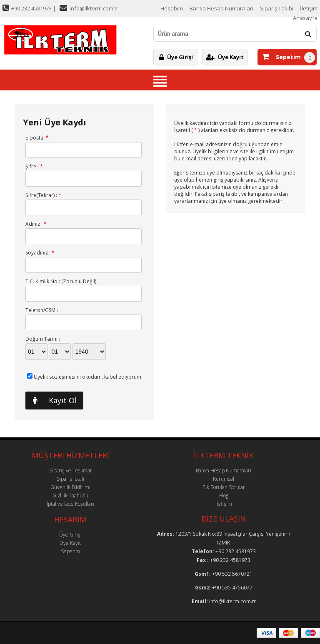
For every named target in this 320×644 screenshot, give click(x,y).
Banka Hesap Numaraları (221, 8)
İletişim (309, 8)
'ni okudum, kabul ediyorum (87, 377)
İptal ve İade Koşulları (70, 504)
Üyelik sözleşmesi (55, 377)
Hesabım (172, 8)
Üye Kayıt (225, 57)
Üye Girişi (176, 57)
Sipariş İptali (70, 479)
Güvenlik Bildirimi (70, 487)
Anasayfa (305, 18)
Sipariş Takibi (277, 8)
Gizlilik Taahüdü (70, 495)
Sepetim (281, 57)
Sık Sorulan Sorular (224, 487)
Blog (224, 495)
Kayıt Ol (51, 401)
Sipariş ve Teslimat (70, 471)
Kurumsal (224, 479)
